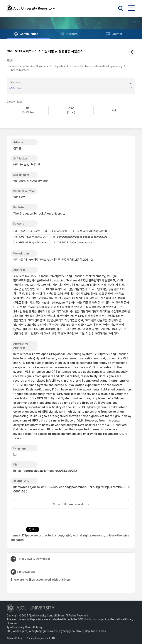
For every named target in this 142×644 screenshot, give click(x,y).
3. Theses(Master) (18, 70)
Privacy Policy (14, 638)
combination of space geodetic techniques (82, 237)
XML (114, 111)
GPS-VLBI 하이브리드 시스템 (92, 231)
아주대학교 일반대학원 (27, 165)
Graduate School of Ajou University (27, 66)
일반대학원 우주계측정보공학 (31, 181)
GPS (37, 231)
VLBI (22, 231)
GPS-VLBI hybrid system (33, 242)
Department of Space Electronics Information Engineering (88, 66)
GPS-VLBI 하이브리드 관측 (33, 237)
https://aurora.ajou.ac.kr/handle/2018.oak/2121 (46, 471)
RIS (28, 111)
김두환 (17, 148)
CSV (71, 111)
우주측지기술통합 (58, 231)
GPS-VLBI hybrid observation (75, 242)
